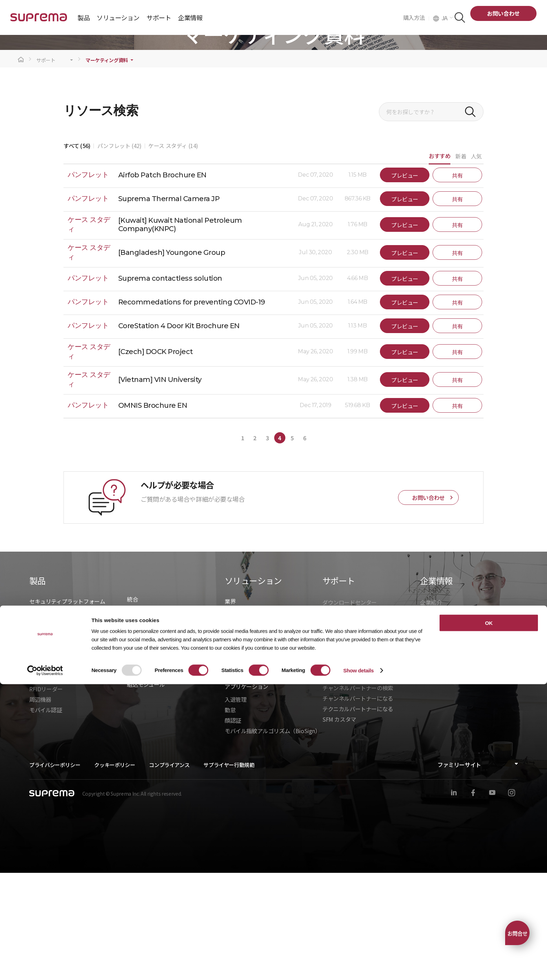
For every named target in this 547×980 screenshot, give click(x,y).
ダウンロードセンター (350, 709)
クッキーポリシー (115, 872)
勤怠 (230, 817)
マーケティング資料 (107, 167)
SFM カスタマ (339, 826)
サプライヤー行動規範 (229, 872)
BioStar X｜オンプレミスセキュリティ (76, 721)
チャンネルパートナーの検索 (358, 795)
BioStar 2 (41, 742)
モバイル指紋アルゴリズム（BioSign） (273, 838)
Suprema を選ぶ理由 (446, 720)
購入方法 (416, 17)
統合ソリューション (151, 730)
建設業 (233, 721)
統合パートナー (146, 719)
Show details (358, 966)
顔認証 (233, 827)
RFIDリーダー (46, 796)
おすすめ (440, 263)
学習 (328, 730)
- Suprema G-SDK (149, 751)
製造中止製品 (339, 741)
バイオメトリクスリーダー (62, 786)
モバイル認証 (46, 817)
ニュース (431, 730)
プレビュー (405, 282)
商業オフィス (241, 753)
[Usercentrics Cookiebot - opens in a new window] (45, 966)
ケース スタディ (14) (173, 253)
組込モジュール (146, 791)
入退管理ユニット (51, 775)
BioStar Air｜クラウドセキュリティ (72, 732)
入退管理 (235, 806)
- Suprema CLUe (147, 772)
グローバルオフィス (444, 751)
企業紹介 (431, 709)
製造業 (233, 774)
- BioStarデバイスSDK (154, 761)
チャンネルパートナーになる (358, 805)
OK (489, 919)
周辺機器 (40, 806)
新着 (461, 263)
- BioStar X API (145, 740)
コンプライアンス (169, 872)
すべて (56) (77, 253)
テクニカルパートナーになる (358, 816)
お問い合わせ (503, 13)
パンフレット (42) (119, 253)
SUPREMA (39, 20)
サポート (46, 167)
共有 (457, 282)
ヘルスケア (238, 742)
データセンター (244, 732)
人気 (476, 263)
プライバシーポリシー (55, 872)
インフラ (235, 763)
